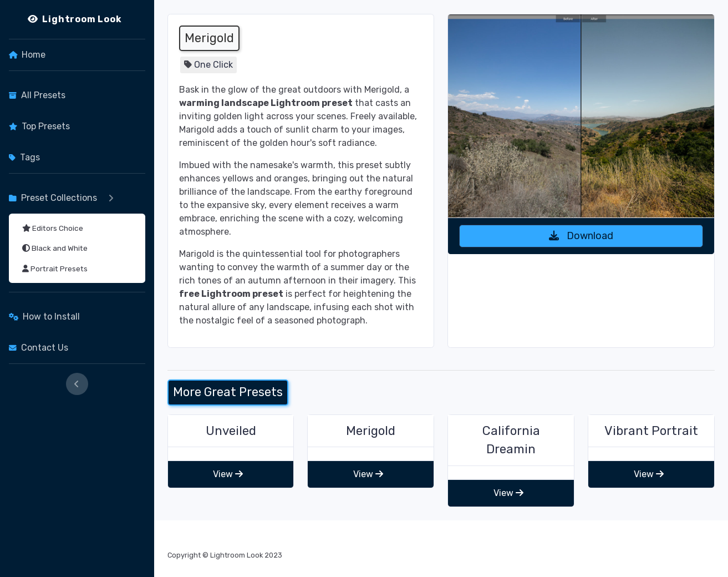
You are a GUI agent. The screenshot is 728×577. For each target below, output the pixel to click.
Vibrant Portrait (651, 431)
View (228, 474)
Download (581, 236)
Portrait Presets (55, 269)
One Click (213, 65)
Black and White (55, 248)
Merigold (371, 431)
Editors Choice (53, 228)
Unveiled (231, 431)
